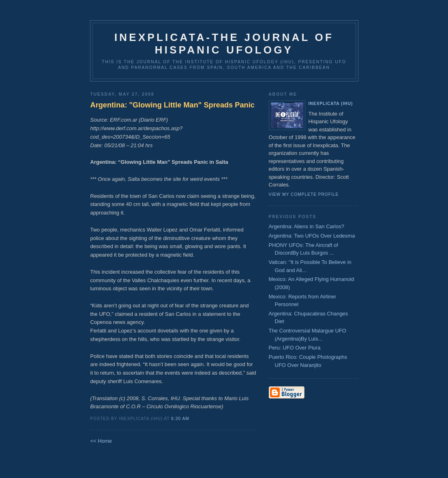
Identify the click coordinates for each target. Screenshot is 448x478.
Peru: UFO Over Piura (295, 348)
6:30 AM (180, 419)
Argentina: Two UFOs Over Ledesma (312, 236)
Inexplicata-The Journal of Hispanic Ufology (224, 44)
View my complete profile (304, 194)
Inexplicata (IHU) (331, 104)
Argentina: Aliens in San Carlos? (307, 226)
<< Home (101, 441)
